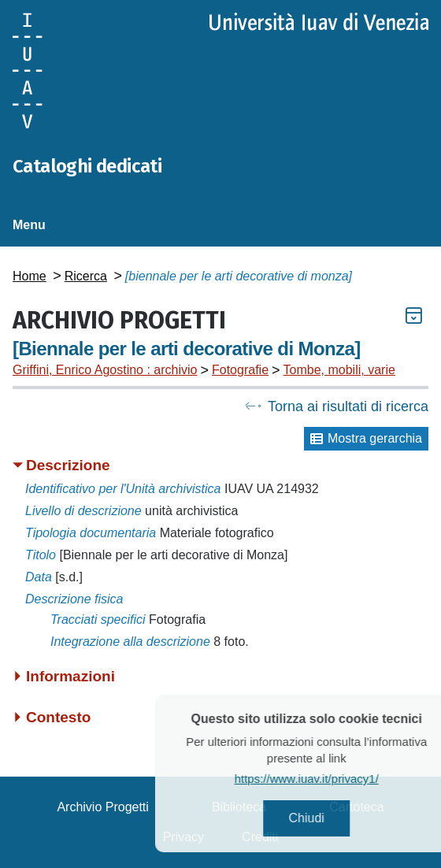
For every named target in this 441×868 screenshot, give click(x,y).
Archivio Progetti (103, 807)
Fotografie (240, 370)
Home (30, 276)
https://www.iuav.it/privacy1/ (322, 779)
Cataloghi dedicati (87, 166)
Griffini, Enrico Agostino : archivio (105, 370)
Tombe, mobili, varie (339, 370)
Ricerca (86, 276)
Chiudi (322, 818)
